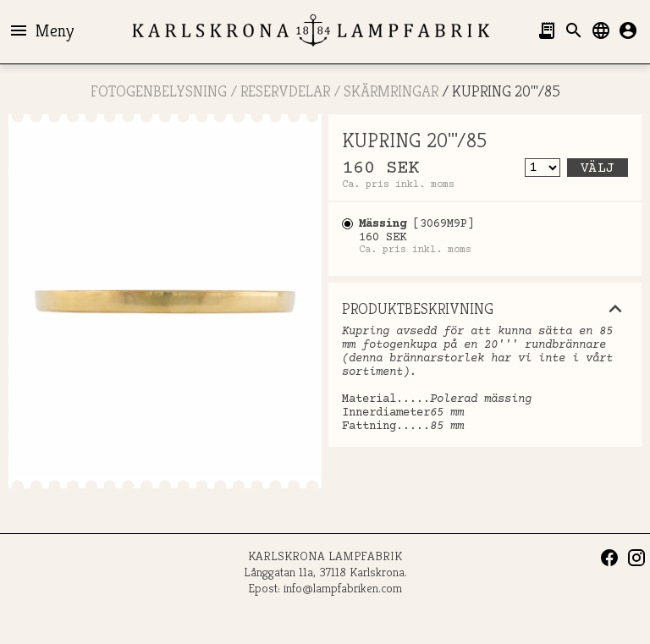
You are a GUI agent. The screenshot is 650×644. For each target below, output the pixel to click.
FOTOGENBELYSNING (159, 91)
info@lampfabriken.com (343, 588)
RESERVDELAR (285, 91)
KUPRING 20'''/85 (506, 91)
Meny (41, 30)
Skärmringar (391, 91)
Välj (598, 168)
